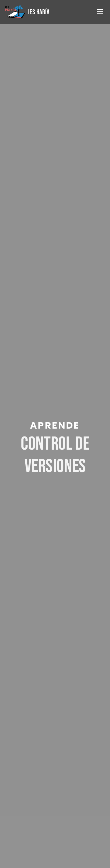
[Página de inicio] (27, 12)
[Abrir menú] (100, 12)
